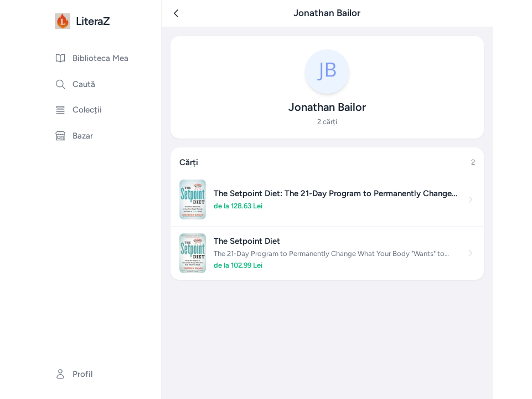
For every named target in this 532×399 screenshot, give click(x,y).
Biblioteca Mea (92, 58)
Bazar (74, 136)
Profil (74, 374)
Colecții (78, 110)
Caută (75, 84)
